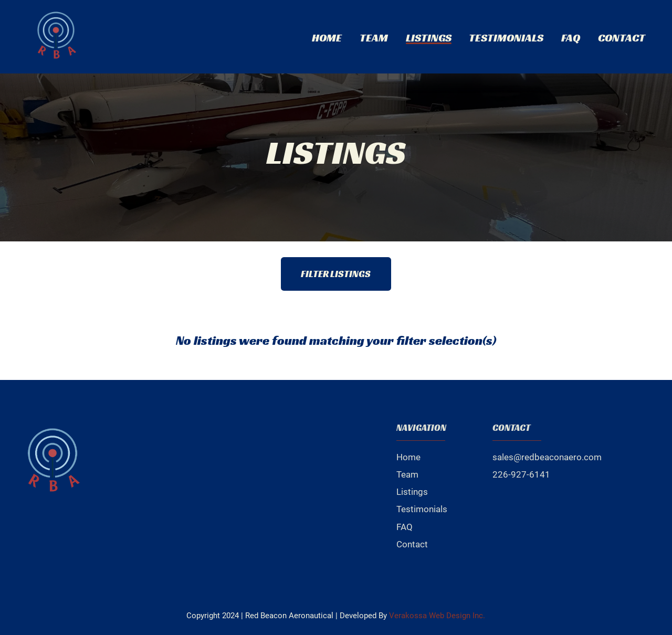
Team (374, 38)
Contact (622, 38)
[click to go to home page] (56, 37)
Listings (429, 38)
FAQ (571, 38)
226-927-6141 (521, 474)
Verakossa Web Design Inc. (437, 616)
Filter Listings (336, 274)
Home (327, 38)
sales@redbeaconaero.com (547, 457)
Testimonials (506, 38)
